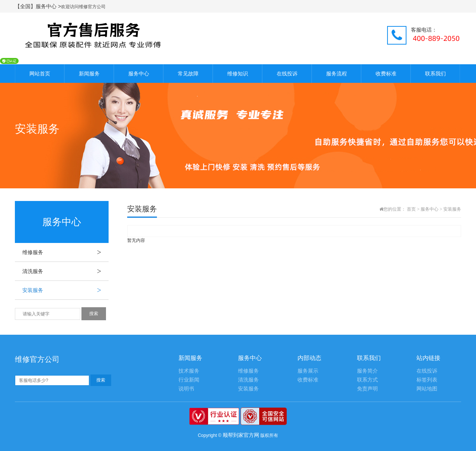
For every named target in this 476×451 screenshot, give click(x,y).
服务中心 (139, 74)
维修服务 (65, 252)
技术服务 (189, 371)
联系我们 (435, 74)
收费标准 (386, 74)
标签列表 (427, 380)
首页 (411, 209)
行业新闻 (189, 380)
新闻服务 (89, 74)
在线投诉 (287, 74)
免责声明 (367, 389)
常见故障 (188, 74)
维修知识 (238, 74)
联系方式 (367, 380)
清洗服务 (65, 271)
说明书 (186, 389)
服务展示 (308, 371)
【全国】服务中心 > (38, 6)
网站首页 (40, 74)
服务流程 (337, 74)
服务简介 (367, 371)
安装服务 (65, 290)
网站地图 (427, 389)
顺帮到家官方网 (241, 435)
